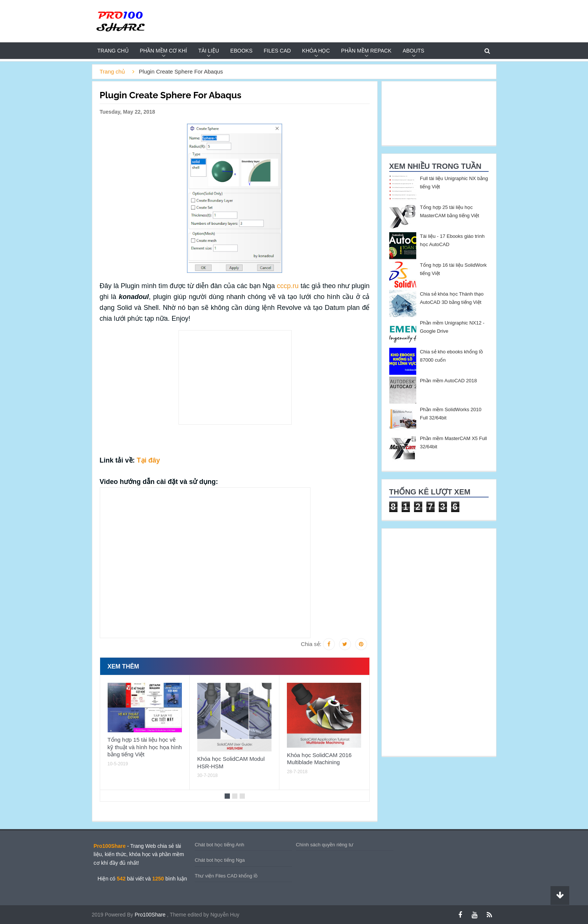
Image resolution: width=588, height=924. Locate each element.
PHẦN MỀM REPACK (366, 51)
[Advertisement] (60, 175)
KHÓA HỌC (316, 51)
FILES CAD (277, 51)
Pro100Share (151, 915)
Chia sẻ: (311, 644)
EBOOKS (241, 51)
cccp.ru (288, 286)
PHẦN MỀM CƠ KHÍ (163, 51)
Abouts (414, 51)
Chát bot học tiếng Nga (220, 860)
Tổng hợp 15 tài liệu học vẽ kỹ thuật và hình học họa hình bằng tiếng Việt (145, 747)
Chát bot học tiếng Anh (219, 845)
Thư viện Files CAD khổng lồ (226, 876)
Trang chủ (113, 51)
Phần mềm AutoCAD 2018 (448, 381)
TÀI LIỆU (209, 51)
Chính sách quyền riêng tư (325, 845)
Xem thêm (123, 666)
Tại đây (148, 460)
